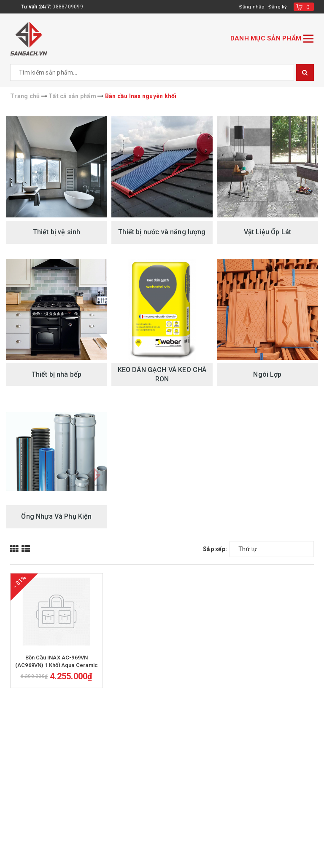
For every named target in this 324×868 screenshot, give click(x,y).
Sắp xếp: (215, 549)
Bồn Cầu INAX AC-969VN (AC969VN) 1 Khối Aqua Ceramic (57, 669)
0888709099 (68, 7)
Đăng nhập (251, 7)
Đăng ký (278, 7)
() (308, 7)
